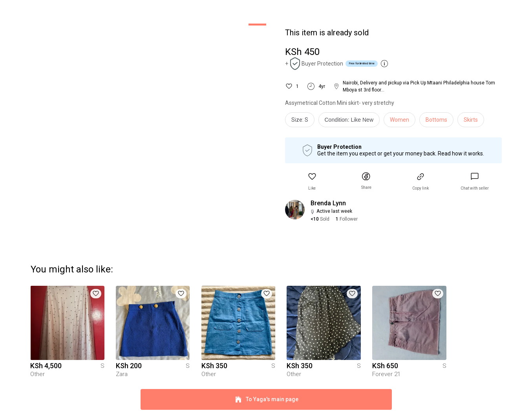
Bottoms (436, 120)
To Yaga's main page (266, 394)
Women (399, 120)
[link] (475, 182)
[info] (351, 122)
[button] (312, 182)
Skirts (471, 120)
